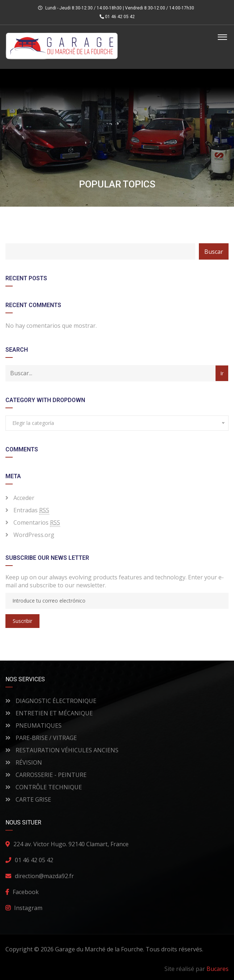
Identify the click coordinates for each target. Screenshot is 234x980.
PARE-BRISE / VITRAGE (41, 738)
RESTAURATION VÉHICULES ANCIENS (62, 750)
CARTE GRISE (28, 799)
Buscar (214, 252)
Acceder (24, 498)
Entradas (31, 510)
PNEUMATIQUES (34, 725)
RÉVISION (24, 762)
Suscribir (22, 621)
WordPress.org (34, 535)
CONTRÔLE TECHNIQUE (44, 787)
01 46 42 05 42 (117, 17)
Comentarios (37, 523)
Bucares (218, 969)
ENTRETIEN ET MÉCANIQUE (49, 713)
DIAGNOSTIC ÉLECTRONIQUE (51, 701)
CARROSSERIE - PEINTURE (46, 775)
